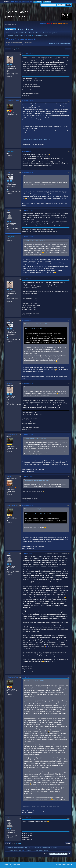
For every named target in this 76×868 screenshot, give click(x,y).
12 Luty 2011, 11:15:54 (28, 677)
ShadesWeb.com (16, 866)
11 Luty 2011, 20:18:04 (28, 434)
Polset (9, 172)
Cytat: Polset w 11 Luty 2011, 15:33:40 (35, 387)
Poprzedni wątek (54, 44)
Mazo (8, 210)
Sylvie (29, 35)
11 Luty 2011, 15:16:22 (28, 210)
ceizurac (9, 54)
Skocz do (46, 854)
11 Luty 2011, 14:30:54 (28, 151)
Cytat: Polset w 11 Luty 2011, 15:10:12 (35, 240)
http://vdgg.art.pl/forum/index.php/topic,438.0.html (36, 139)
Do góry (8, 844)
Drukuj (68, 49)
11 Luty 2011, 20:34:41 (28, 505)
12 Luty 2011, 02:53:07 (28, 553)
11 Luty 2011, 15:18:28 (28, 237)
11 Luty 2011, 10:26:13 (28, 101)
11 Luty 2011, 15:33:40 (28, 320)
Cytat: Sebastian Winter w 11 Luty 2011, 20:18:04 (38, 480)
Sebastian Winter (13, 101)
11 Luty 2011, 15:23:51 (28, 279)
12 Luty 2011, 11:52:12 (28, 818)
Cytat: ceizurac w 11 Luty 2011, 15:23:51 (35, 438)
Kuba (8, 553)
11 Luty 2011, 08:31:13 (28, 54)
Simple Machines (16, 864)
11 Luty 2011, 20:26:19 (28, 476)
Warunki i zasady (63, 864)
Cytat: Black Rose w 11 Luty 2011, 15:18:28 (36, 324)
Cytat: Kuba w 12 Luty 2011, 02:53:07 (35, 681)
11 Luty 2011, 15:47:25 (28, 383)
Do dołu (8, 49)
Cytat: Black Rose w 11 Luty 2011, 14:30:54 (36, 176)
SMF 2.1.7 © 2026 (8, 864)
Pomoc (56, 864)
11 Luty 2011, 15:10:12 (28, 172)
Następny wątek (65, 44)
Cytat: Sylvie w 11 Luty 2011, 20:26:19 (35, 509)
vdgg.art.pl (49, 23)
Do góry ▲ (70, 864)
